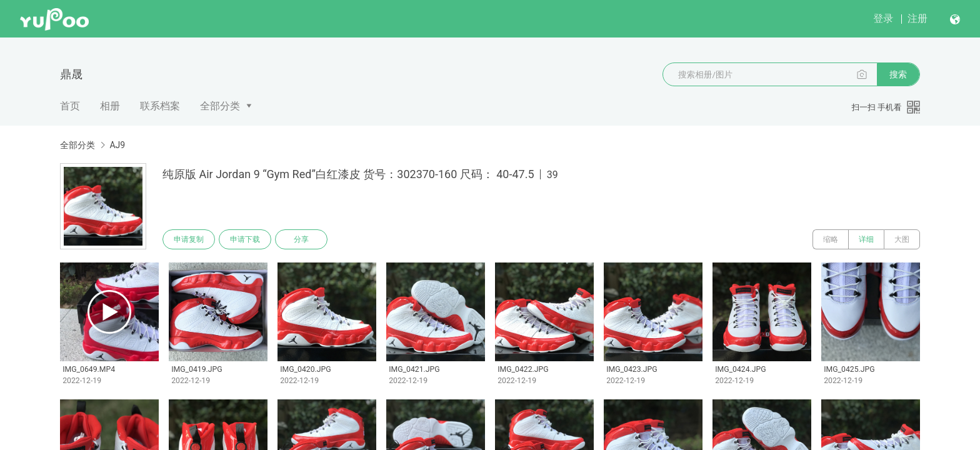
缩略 (831, 239)
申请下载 (245, 239)
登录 (883, 18)
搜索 (898, 74)
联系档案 (160, 106)
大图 (902, 239)
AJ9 (117, 145)
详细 (866, 239)
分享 (301, 239)
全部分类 (220, 106)
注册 (917, 18)
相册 (110, 106)
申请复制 (189, 239)
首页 (70, 106)
